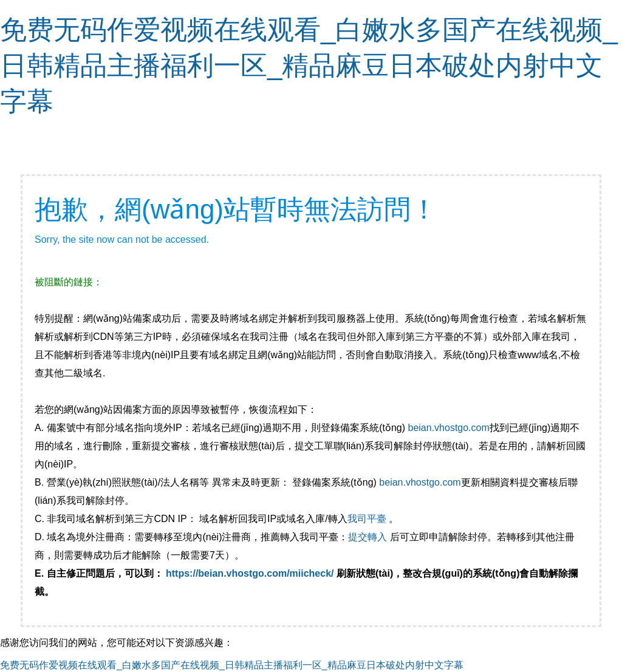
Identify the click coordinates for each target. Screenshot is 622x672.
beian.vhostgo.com (448, 428)
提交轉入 (367, 537)
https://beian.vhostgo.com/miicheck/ (250, 573)
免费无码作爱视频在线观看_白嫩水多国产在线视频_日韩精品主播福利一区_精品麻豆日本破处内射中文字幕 (309, 65)
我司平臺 (368, 519)
